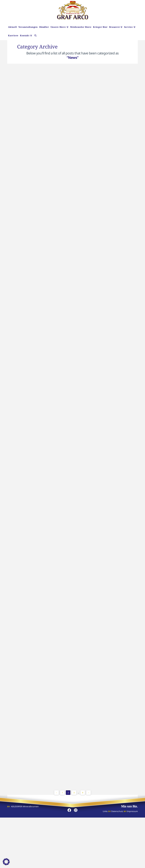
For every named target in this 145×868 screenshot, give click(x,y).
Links (105, 862)
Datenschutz (117, 862)
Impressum (132, 862)
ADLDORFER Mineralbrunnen (25, 857)
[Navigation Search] (35, 36)
